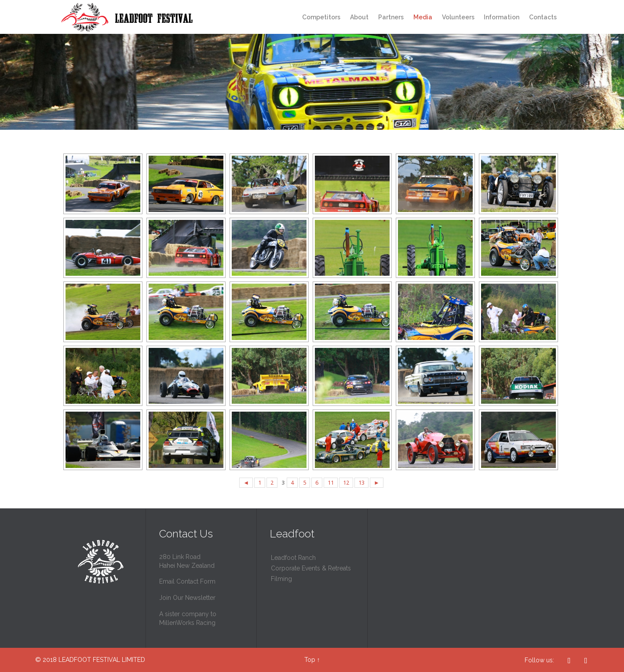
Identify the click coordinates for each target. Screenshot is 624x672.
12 (346, 483)
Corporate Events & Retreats (311, 568)
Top (310, 660)
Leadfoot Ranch (293, 558)
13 (361, 483)
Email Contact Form (187, 581)
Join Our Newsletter (187, 598)
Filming (281, 579)
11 (331, 483)
